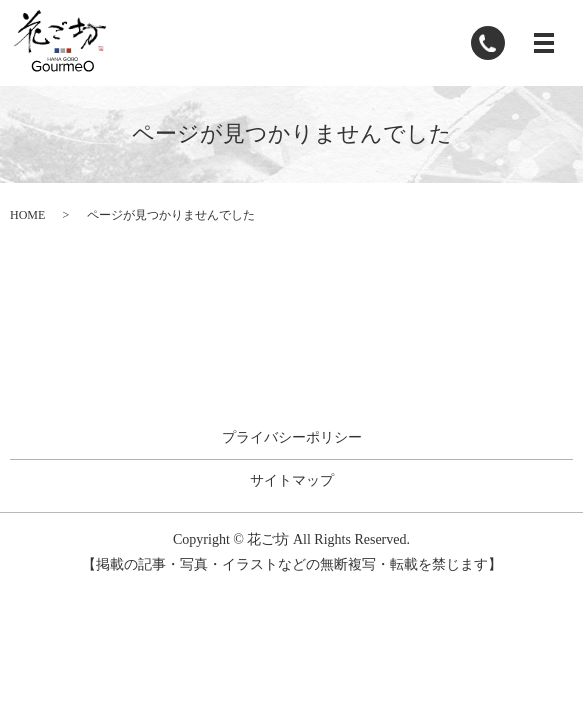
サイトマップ (292, 480)
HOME (27, 215)
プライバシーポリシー (292, 437)
